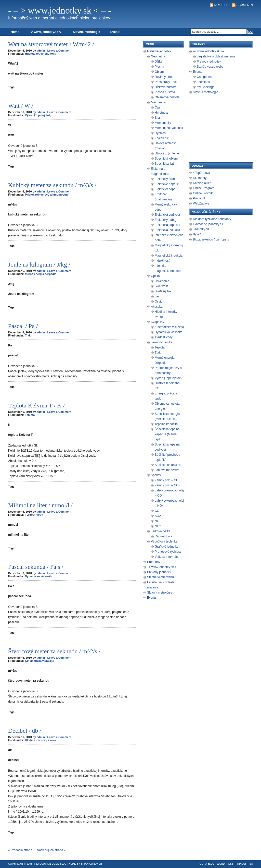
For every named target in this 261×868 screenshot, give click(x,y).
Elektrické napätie (167, 184)
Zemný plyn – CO (167, 480)
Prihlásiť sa (244, 864)
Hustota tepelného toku (41, 54)
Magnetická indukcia (169, 256)
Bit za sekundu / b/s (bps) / (211, 239)
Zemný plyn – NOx (167, 485)
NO (157, 521)
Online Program (204, 188)
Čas (157, 107)
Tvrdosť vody (34, 515)
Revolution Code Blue (50, 864)
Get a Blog (207, 864)
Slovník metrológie (86, 32)
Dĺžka (159, 62)
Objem (159, 72)
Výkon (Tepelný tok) (38, 115)
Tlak (28, 335)
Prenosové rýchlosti (168, 552)
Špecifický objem (166, 159)
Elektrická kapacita (167, 225)
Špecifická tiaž (165, 164)
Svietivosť (161, 286)
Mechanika (158, 102)
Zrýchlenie (162, 138)
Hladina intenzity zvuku (41, 740)
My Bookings (206, 87)
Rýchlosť (161, 133)
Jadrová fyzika (161, 531)
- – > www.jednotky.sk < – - (60, 10)
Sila (157, 118)
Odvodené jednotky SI (208, 224)
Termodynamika (162, 342)
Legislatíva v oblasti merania (216, 56)
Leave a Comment (59, 51)
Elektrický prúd (165, 179)
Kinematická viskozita (40, 661)
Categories (204, 77)
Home (15, 32)
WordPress (225, 864)
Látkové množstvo (167, 470)
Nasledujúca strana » (51, 850)
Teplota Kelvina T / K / (36, 405)
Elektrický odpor (166, 189)
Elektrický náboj (165, 220)
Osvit (158, 302)
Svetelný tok (163, 291)
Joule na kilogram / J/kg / (39, 264)
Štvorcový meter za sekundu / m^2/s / (54, 651)
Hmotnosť (161, 113)
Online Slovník (203, 193)
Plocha (159, 67)
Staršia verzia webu (160, 577)
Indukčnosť (162, 261)
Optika (155, 276)
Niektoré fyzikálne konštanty (212, 219)
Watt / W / (21, 106)
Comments (245, 5)
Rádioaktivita (164, 536)
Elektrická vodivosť (168, 215)
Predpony (154, 562)
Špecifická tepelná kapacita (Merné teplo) (167, 434)
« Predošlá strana (20, 850)
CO (157, 511)
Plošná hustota (165, 92)
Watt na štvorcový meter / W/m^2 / (51, 44)
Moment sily (163, 123)
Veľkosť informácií (167, 557)
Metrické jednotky (159, 51)
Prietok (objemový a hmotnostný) (47, 195)
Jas (157, 296)
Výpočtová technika (164, 541)
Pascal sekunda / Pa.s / (36, 567)
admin (41, 51)
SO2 (158, 516)
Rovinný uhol (164, 77)
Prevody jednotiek (159, 572)
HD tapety (200, 178)
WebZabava (201, 203)
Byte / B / (199, 234)
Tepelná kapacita (166, 424)
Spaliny (156, 475)
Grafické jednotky (167, 547)
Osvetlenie (162, 281)
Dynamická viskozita (39, 576)
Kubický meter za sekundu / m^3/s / (52, 185)
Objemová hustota (167, 97)
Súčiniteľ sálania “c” (168, 465)
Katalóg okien (202, 183)
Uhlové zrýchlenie (167, 153)
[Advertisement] (193, 17)
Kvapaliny (158, 322)
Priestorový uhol (166, 82)
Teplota (30, 415)
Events (115, 32)
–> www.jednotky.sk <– (46, 32)
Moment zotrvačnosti (169, 128)
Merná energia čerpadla (41, 274)
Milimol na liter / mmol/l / (40, 505)
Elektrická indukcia (167, 230)
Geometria (158, 56)
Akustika (157, 307)
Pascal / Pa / (23, 326)
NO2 (158, 526)
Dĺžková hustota (166, 87)
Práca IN (199, 198)
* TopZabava (201, 173)
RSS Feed (221, 5)
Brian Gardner (91, 864)
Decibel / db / (25, 731)
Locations (203, 82)
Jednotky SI (201, 229)
